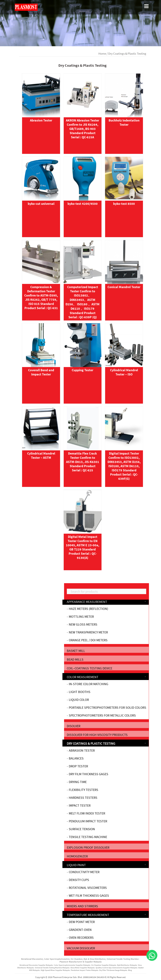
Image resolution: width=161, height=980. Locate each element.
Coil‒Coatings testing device (90, 668)
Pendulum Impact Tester (88, 821)
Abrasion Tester (82, 750)
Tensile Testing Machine (88, 837)
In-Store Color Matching (89, 684)
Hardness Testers (83, 798)
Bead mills (75, 659)
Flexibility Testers (84, 790)
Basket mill (76, 651)
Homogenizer (77, 856)
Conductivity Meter (84, 872)
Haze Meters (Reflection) (88, 609)
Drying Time (78, 782)
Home (102, 54)
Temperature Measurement (88, 915)
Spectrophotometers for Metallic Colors (102, 715)
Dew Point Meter (82, 922)
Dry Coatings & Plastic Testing (91, 743)
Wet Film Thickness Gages (89, 896)
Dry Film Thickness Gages (89, 774)
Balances (76, 758)
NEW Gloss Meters (83, 624)
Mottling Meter (81, 617)
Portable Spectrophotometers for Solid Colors (108, 708)
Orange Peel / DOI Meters (88, 640)
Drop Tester (78, 766)
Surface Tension (82, 829)
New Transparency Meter (88, 632)
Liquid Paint (76, 865)
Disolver (74, 726)
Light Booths (80, 692)
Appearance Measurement (87, 602)
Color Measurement (83, 677)
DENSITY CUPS (79, 880)
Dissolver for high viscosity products (97, 735)
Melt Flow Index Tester (87, 813)
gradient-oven (80, 930)
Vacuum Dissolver (81, 948)
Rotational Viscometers (88, 888)
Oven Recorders (81, 938)
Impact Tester (80, 805)
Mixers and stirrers (82, 906)
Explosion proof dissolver (88, 847)
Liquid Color (79, 700)
